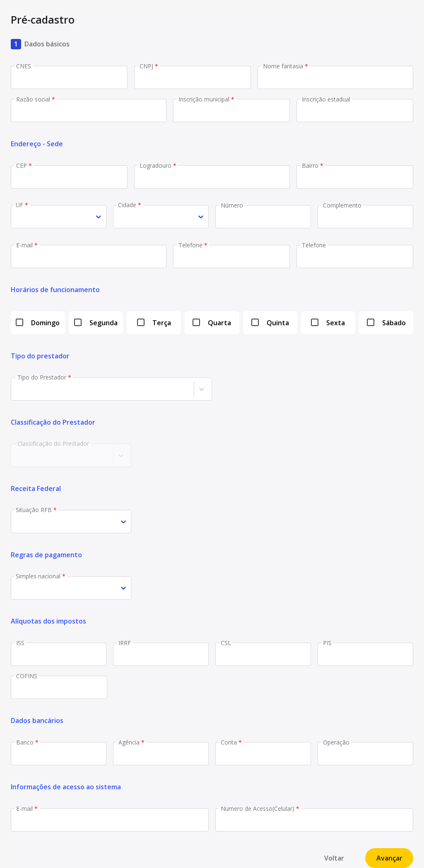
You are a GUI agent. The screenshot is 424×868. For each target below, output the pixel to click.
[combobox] (16, 217)
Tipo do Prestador (44, 377)
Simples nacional (41, 576)
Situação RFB (36, 510)
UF (22, 205)
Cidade (130, 205)
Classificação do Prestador (53, 444)
